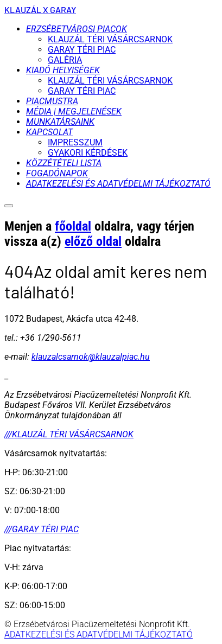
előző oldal (93, 241)
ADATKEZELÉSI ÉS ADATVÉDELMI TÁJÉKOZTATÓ (99, 635)
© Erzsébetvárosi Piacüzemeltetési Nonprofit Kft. (97, 624)
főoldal (73, 226)
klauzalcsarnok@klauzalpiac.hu (91, 357)
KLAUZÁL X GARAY (40, 9)
